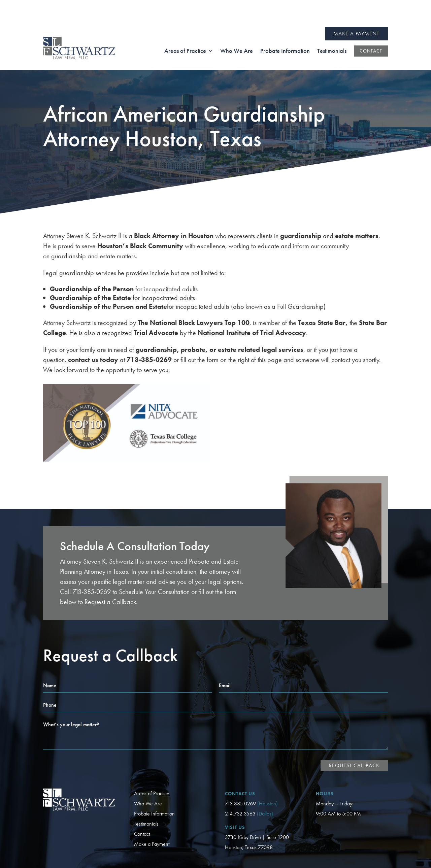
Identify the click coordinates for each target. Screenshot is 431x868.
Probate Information (154, 787)
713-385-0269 (92, 565)
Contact (142, 807)
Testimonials (146, 797)
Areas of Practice (152, 766)
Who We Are (148, 777)
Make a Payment (356, 7)
